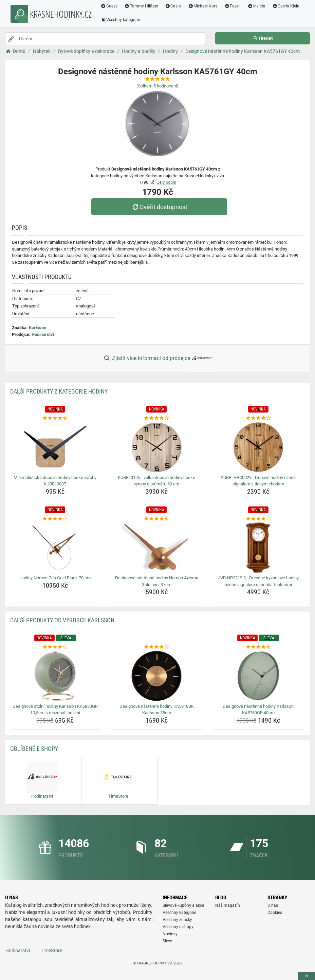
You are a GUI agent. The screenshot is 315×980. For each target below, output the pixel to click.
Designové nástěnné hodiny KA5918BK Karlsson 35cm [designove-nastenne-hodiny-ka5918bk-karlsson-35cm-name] (157, 710)
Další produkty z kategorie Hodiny (59, 391)
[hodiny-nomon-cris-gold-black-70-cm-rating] (55, 519)
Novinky (170, 934)
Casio (173, 6)
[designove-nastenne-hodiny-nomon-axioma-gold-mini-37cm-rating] (156, 519)
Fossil (232, 6)
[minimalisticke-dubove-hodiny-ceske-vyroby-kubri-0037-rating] (55, 418)
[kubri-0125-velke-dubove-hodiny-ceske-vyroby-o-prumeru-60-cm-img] (156, 447)
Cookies (275, 913)
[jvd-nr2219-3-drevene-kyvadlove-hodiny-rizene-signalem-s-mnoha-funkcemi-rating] (258, 519)
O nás (273, 905)
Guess (109, 6)
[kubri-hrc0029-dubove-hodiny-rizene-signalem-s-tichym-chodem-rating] (258, 418)
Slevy (167, 941)
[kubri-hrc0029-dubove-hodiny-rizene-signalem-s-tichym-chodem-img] (258, 447)
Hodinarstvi (43, 334)
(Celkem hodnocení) (157, 86)
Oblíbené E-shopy (34, 749)
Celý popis (166, 182)
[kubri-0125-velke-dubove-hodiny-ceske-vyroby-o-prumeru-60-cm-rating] (156, 418)
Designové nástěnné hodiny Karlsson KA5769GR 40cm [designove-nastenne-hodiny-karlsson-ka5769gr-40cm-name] (258, 710)
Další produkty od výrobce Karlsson (62, 620)
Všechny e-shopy (178, 927)
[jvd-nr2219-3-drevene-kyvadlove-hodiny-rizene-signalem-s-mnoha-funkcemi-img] (258, 547)
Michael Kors (202, 6)
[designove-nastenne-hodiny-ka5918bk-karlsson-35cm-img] (156, 676)
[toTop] (307, 976)
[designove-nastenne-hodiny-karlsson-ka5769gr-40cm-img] (258, 676)
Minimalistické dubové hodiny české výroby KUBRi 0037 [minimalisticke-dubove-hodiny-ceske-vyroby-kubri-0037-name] (55, 481)
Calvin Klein (286, 6)
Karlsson (38, 328)
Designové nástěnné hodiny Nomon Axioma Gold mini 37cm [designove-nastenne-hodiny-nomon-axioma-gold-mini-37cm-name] (157, 581)
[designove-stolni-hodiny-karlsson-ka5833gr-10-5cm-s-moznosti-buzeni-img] (55, 676)
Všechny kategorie (120, 20)
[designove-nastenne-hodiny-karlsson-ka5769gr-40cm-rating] (258, 647)
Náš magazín (228, 905)
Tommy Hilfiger (141, 6)
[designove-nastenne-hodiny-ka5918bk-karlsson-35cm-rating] (156, 647)
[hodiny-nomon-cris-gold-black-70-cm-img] (55, 547)
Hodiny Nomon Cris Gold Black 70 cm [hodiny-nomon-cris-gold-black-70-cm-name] (55, 578)
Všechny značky (177, 920)
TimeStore (51, 951)
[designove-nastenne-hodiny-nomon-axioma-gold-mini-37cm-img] (156, 547)
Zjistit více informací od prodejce (157, 359)
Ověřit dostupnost (159, 207)
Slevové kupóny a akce (183, 905)
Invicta (256, 6)
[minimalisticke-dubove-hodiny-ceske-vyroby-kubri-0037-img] (55, 447)
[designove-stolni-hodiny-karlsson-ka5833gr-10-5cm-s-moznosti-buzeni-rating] (55, 647)
